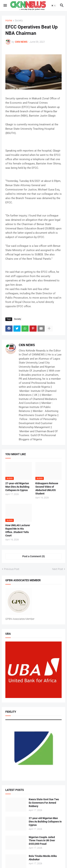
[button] (5, 6)
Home (9, 21)
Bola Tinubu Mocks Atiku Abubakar (43, 858)
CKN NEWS (27, 345)
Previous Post (12, 569)
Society (19, 21)
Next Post (58, 569)
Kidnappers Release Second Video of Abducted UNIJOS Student (47, 488)
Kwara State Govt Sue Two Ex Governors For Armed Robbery (44, 803)
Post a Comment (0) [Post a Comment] (34, 556)
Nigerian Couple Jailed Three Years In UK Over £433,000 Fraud (42, 841)
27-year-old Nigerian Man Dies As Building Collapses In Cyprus (17, 487)
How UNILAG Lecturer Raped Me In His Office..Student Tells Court (18, 530)
